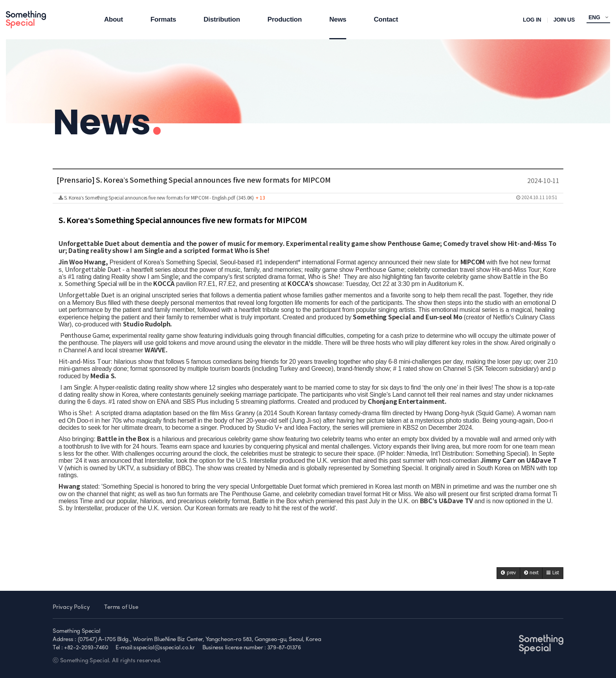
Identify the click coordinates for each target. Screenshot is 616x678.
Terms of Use (121, 607)
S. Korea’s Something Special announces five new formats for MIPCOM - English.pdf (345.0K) (308, 198)
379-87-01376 (284, 648)
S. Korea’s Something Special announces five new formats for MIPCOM (183, 221)
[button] (508, 573)
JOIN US (564, 20)
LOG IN (532, 20)
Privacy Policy (71, 607)
